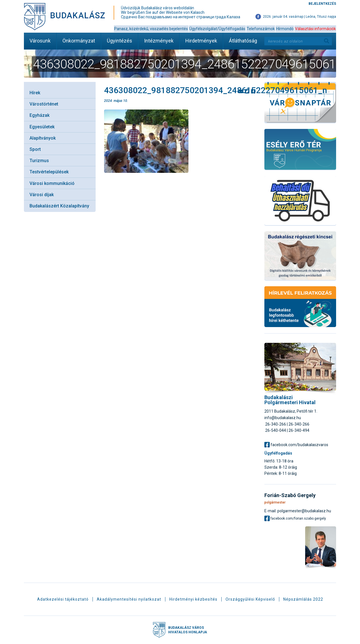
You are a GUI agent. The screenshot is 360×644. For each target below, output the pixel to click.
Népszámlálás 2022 (303, 599)
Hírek (35, 93)
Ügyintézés (120, 41)
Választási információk (315, 29)
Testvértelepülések (49, 172)
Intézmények (159, 41)
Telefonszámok (261, 29)
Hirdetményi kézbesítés (193, 599)
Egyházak (40, 115)
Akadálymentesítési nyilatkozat (129, 599)
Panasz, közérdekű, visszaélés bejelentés (151, 29)
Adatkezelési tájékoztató (63, 599)
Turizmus (39, 161)
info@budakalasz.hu (283, 418)
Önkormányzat (79, 41)
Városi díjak (42, 195)
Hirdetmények (201, 41)
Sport (35, 149)
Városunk (40, 41)
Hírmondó (285, 29)
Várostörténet (44, 104)
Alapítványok (43, 138)
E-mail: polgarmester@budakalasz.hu (298, 511)
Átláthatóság (243, 41)
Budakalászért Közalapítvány (59, 206)
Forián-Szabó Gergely (290, 495)
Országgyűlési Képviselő (250, 599)
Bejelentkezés (322, 4)
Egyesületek (42, 127)
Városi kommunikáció (52, 183)
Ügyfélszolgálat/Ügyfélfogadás (217, 29)
